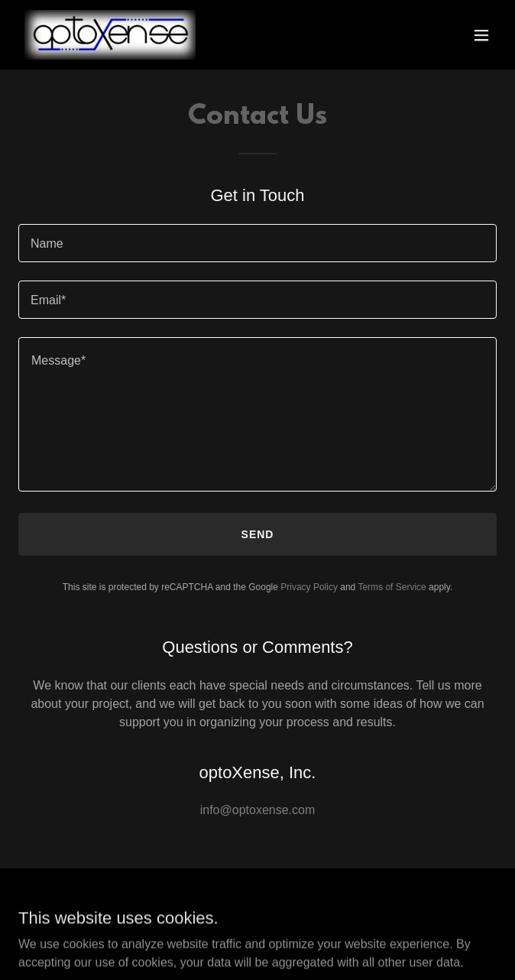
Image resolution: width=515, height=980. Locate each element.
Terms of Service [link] (392, 587)
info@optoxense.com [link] (258, 810)
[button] (481, 35)
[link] (110, 35)
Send (258, 534)
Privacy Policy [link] (309, 587)
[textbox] (257, 243)
